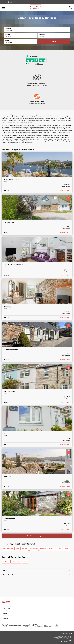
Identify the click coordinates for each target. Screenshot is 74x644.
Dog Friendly (16, 562)
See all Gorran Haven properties (37, 536)
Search (54, 41)
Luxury (25, 562)
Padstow (52, 549)
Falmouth (25, 549)
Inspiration (5, 618)
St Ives (59, 549)
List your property (7, 616)
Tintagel (66, 549)
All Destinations (8, 549)
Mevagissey (34, 549)
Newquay (43, 549)
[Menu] (3, 7)
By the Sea (6, 562)
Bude (17, 549)
